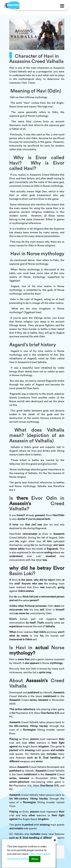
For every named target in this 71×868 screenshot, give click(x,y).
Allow (35, 859)
